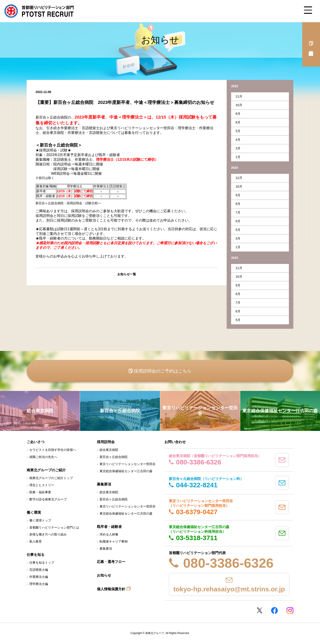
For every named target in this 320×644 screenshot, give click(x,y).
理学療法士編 (39, 584)
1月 (238, 157)
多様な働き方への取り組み (48, 534)
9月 (238, 195)
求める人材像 (109, 534)
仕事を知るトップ (42, 563)
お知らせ (104, 575)
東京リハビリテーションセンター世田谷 (128, 464)
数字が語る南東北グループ (48, 499)
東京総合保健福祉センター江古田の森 (126, 471)
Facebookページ (274, 610)
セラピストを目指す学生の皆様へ (53, 450)
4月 (238, 140)
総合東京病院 (109, 450)
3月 (238, 148)
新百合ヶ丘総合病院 (114, 457)
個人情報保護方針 (111, 589)
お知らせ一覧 (127, 274)
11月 (239, 96)
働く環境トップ (40, 520)
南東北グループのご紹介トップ (51, 478)
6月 (238, 122)
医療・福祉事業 (40, 492)
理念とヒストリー (42, 485)
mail (282, 460)
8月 (238, 114)
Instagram (290, 610)
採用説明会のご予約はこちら (163, 371)
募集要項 (106, 549)
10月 (239, 105)
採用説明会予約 (311, 44)
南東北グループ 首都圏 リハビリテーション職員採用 (39, 11)
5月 (238, 131)
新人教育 (36, 541)
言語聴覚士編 (39, 570)
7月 (238, 212)
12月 (239, 178)
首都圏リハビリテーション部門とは (54, 527)
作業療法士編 (39, 577)
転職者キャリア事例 (114, 541)
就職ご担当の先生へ (43, 457)
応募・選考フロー (111, 562)
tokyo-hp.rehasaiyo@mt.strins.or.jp (229, 589)
